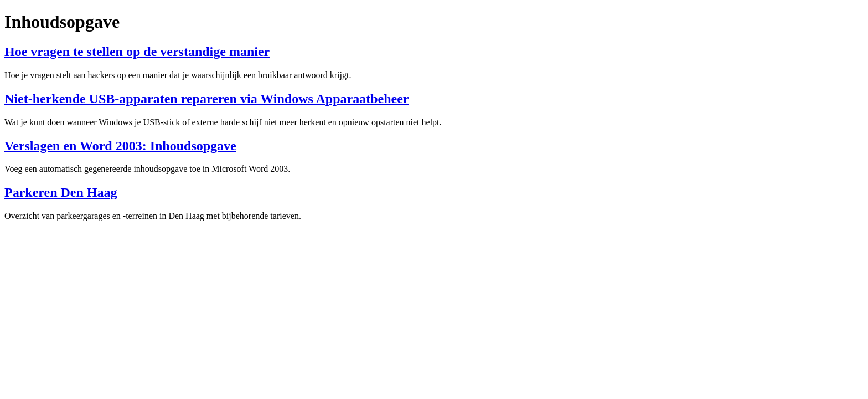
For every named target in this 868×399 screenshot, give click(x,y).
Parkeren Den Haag (61, 192)
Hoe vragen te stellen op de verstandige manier (137, 52)
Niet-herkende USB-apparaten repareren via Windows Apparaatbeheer (206, 99)
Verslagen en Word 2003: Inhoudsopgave (120, 146)
